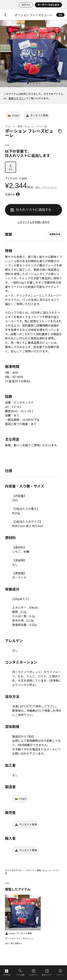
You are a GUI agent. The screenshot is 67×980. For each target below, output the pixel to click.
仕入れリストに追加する (31, 210)
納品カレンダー (47, 972)
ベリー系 (42, 127)
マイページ (60, 972)
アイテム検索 (20, 972)
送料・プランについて (46, 187)
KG (11, 167)
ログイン (26, 5)
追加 (60, 15)
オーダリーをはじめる (48, 5)
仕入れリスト (34, 972)
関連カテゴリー (17, 98)
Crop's (13, 116)
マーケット (7, 972)
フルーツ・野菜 (14, 127)
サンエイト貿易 (36, 116)
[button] (28, 83)
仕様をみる (55, 234)
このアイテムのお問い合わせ (33, 222)
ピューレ (30, 127)
